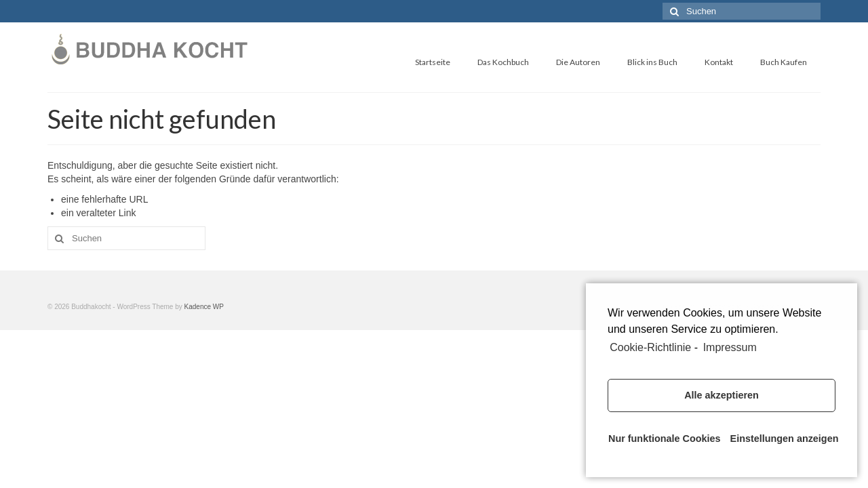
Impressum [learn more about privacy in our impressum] (730, 347)
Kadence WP (204, 307)
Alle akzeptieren (722, 395)
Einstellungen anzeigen (783, 439)
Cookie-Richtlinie (650, 347)
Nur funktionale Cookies (661, 439)
